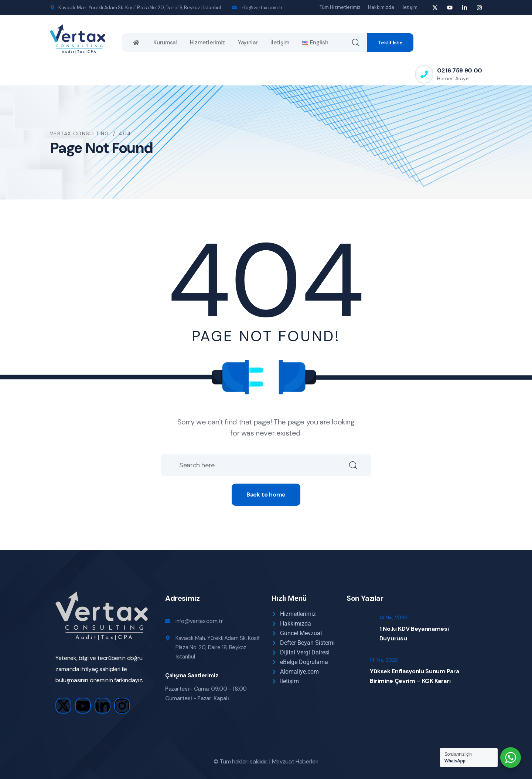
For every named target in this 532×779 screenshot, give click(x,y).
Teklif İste (390, 43)
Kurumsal (165, 43)
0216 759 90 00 (460, 70)
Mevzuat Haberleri (295, 761)
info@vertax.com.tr (261, 8)
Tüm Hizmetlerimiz (340, 7)
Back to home (266, 495)
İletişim (410, 7)
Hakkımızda (381, 7)
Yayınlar (248, 43)
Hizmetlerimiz (207, 43)
